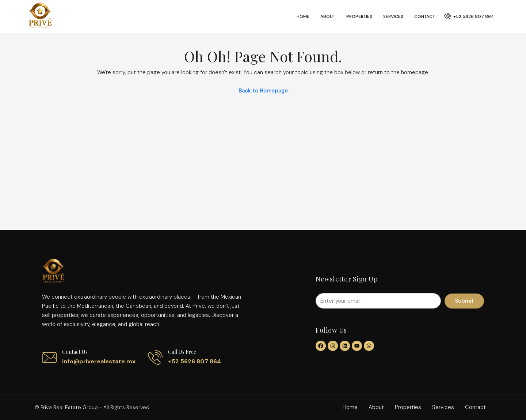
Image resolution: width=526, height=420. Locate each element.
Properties (359, 16)
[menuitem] (469, 16)
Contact (425, 16)
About (328, 16)
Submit (464, 301)
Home (303, 16)
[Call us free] (155, 357)
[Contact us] (49, 357)
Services (393, 16)
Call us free (182, 352)
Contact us (75, 352)
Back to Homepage (263, 91)
